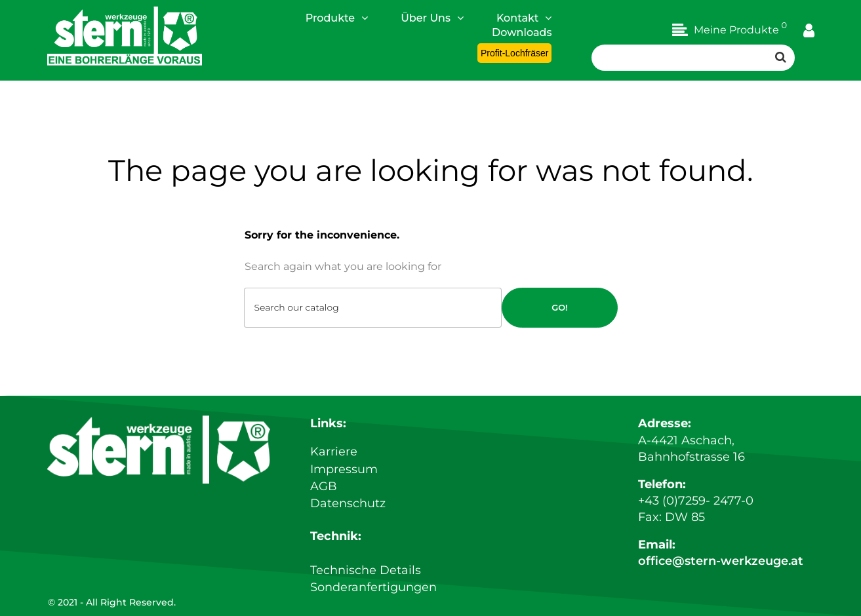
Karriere (334, 455)
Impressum (344, 472)
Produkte (337, 18)
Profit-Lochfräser (514, 53)
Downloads (522, 32)
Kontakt (524, 18)
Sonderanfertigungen (373, 587)
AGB (324, 488)
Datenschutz (348, 505)
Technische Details (366, 571)
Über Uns (432, 18)
